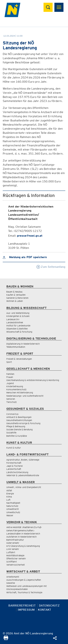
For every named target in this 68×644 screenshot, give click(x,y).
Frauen (10, 377)
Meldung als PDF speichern (25, 257)
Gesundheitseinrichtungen (19, 420)
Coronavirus (12, 414)
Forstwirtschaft (14, 463)
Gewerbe (11, 583)
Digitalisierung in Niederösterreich (23, 344)
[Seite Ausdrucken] (6, 639)
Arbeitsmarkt (13, 577)
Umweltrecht (13, 509)
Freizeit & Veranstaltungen (19, 359)
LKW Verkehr (13, 549)
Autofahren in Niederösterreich (21, 537)
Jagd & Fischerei (15, 466)
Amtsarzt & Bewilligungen (19, 417)
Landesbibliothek (15, 322)
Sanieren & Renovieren (17, 298)
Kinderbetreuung (15, 386)
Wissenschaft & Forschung (19, 332)
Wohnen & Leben (15, 301)
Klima (9, 497)
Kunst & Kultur (14, 448)
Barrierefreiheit (22, 606)
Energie (10, 494)
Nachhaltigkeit (13, 503)
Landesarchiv (13, 319)
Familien (10, 374)
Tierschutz (12, 402)
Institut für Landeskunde (18, 326)
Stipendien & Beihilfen (17, 329)
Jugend (10, 383)
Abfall (9, 490)
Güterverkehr (13, 543)
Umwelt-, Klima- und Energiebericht (24, 487)
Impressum (26, 610)
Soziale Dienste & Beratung (19, 429)
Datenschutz (49, 606)
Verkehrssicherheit (16, 565)
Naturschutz (12, 506)
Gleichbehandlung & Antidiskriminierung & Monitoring (33, 380)
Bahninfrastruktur (15, 540)
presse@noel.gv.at (30, 236)
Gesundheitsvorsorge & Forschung (23, 423)
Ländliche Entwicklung (17, 472)
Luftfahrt (11, 552)
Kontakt (45, 610)
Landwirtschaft (14, 469)
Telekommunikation (16, 347)
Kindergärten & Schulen (18, 316)
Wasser (10, 515)
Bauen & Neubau (14, 292)
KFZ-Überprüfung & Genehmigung (23, 546)
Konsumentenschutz (16, 389)
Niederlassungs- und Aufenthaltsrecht (25, 396)
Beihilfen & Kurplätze (17, 436)
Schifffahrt (12, 562)
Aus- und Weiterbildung (18, 313)
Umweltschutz (13, 512)
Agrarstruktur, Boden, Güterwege (23, 460)
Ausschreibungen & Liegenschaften (24, 580)
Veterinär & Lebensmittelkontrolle (23, 475)
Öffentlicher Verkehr (16, 559)
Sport (9, 362)
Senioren (11, 399)
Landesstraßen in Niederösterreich (23, 534)
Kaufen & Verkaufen (16, 295)
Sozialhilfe (11, 433)
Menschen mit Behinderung (20, 393)
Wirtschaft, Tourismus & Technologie (24, 592)
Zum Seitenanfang (51, 267)
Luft (8, 500)
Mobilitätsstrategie (15, 555)
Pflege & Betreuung (16, 426)
